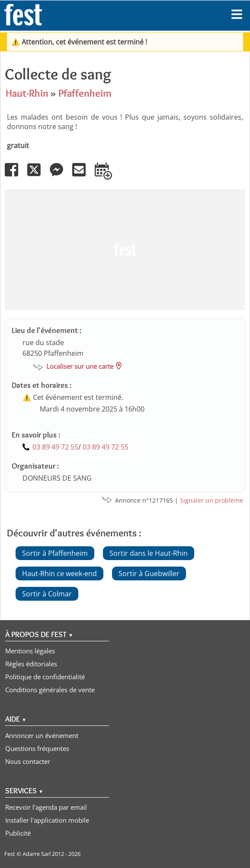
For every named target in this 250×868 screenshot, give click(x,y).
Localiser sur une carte (80, 366)
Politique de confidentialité (45, 677)
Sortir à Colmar (47, 594)
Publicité (18, 833)
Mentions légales (30, 651)
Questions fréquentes (37, 748)
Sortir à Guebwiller (149, 573)
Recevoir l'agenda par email (46, 807)
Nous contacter (28, 761)
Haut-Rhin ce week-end (59, 573)
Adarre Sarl (37, 854)
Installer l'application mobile (47, 820)
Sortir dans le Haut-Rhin (149, 553)
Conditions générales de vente (50, 690)
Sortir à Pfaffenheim (55, 553)
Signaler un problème (212, 500)
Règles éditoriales (31, 664)
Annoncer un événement (42, 735)
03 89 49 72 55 (55, 447)
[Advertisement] (125, 250)
